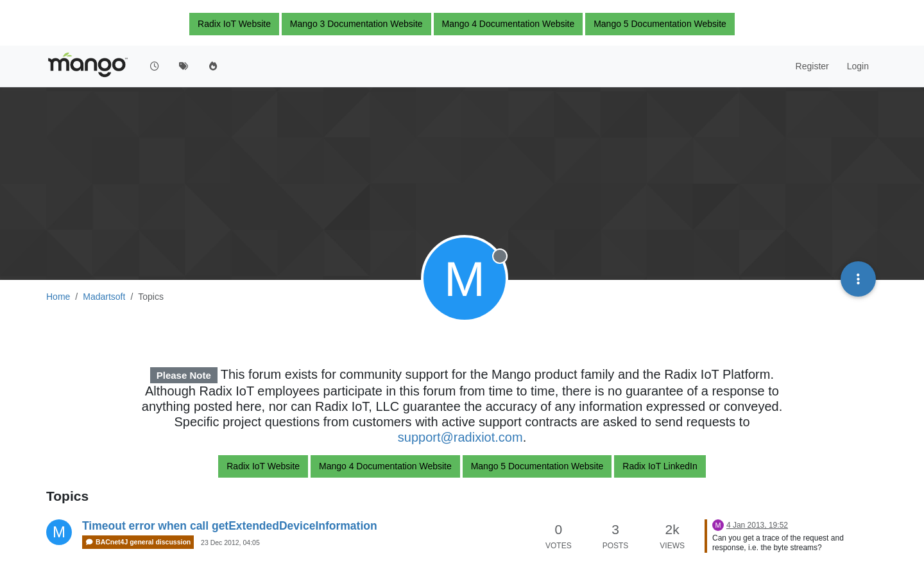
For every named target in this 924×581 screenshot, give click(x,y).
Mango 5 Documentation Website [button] (660, 24)
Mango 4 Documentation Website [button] (509, 24)
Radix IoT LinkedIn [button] (660, 466)
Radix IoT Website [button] (234, 24)
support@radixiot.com (460, 437)
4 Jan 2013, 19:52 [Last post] (757, 525)
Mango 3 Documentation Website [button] (356, 24)
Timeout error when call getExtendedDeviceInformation (230, 526)
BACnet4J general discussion (138, 542)
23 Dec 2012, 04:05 (230, 542)
